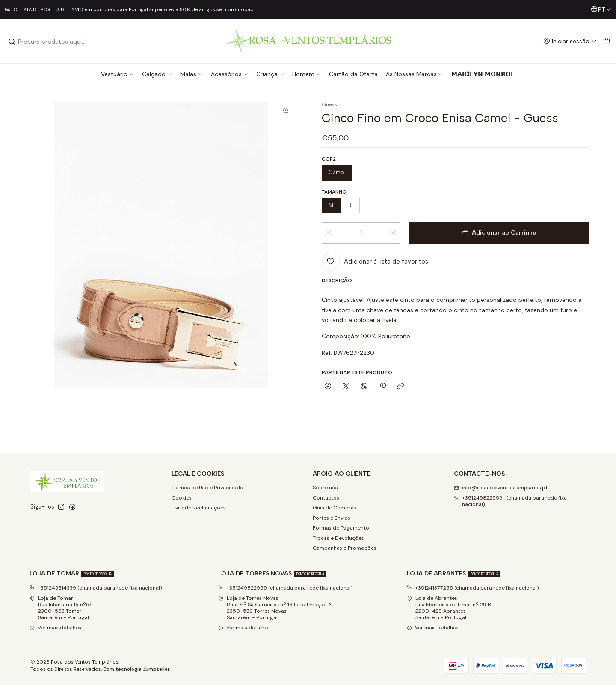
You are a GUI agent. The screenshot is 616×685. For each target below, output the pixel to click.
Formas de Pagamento (341, 528)
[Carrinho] (606, 41)
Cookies (182, 498)
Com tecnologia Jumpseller (136, 669)
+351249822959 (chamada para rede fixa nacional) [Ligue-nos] (510, 501)
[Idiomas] (601, 10)
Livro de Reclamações (199, 508)
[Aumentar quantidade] (393, 233)
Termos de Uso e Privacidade (207, 488)
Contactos (326, 498)
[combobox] (52, 42)
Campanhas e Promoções (345, 548)
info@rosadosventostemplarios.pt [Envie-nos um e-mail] (501, 488)
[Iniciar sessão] (570, 41)
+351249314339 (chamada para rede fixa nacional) (96, 588)
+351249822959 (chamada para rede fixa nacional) (286, 588)
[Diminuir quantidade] (328, 233)
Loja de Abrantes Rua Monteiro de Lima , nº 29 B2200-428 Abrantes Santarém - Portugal (449, 608)
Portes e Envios (332, 518)
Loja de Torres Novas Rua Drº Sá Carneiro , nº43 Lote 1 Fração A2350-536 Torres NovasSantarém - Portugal (275, 608)
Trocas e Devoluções (338, 538)
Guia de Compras (335, 508)
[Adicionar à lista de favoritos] (375, 262)
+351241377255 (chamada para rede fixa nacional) (473, 588)
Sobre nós (325, 488)
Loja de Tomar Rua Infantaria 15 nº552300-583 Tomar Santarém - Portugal (61, 608)
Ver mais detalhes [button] (55, 628)
